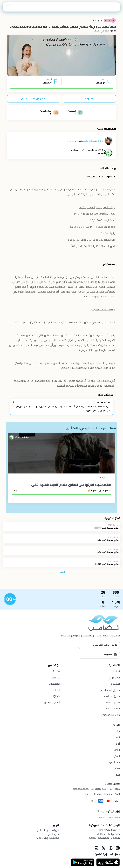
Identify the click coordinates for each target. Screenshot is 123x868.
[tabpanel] (61, 55)
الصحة (117, 737)
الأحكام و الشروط (112, 794)
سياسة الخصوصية (93, 794)
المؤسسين (55, 684)
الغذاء (117, 750)
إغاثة (117, 769)
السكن (117, 756)
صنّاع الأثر (56, 671)
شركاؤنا (56, 696)
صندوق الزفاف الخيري (110, 690)
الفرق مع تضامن (52, 702)
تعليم (117, 731)
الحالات (117, 671)
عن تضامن (55, 678)
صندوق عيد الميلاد (111, 696)
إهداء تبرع (115, 684)
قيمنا (57, 690)
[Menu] (7, 7)
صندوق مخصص (112, 702)
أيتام (118, 744)
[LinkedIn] (96, 848)
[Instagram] (118, 848)
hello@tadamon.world (109, 817)
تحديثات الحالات (113, 709)
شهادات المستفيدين (110, 715)
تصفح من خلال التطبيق (34, 99)
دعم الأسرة (114, 762)
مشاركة (89, 99)
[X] (103, 848)
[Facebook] (111, 848)
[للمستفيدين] (10, 599)
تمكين (117, 775)
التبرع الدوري (114, 678)
